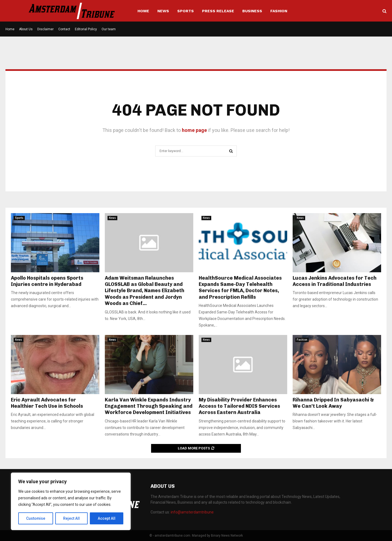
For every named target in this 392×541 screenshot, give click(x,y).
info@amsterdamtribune (192, 512)
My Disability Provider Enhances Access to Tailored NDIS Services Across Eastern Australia (239, 406)
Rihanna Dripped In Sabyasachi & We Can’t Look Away (333, 403)
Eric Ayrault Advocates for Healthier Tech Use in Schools (47, 403)
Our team (109, 29)
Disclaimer (45, 29)
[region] (71, 501)
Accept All (107, 518)
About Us (26, 29)
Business (252, 11)
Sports (186, 11)
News (163, 11)
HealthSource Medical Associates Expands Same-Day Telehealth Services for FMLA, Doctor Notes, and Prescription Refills (240, 288)
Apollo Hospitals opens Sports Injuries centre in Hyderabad (47, 281)
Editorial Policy (86, 29)
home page (194, 130)
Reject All (72, 518)
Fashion (279, 11)
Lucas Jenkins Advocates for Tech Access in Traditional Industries (335, 281)
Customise (36, 518)
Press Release (218, 11)
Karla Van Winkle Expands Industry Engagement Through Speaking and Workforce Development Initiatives (149, 406)
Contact (64, 29)
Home (143, 11)
